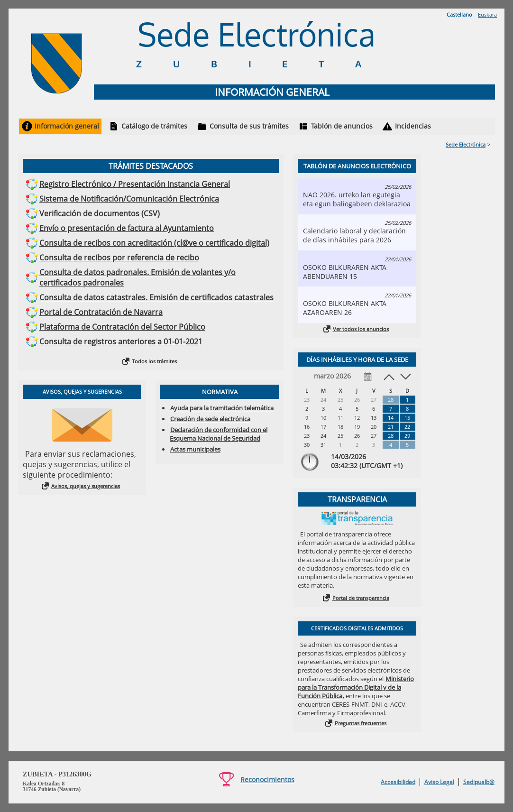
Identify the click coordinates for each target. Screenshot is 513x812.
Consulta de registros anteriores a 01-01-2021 (121, 341)
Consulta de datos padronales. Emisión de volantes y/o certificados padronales (137, 277)
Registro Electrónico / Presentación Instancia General (135, 184)
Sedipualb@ (479, 782)
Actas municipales (195, 449)
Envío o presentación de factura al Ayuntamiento (127, 228)
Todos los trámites (154, 361)
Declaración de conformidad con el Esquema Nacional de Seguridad (219, 434)
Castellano (459, 14)
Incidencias (413, 126)
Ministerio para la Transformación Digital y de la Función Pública (356, 687)
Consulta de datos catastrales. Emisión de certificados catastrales (156, 297)
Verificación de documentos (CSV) (100, 213)
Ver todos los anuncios (361, 329)
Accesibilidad (398, 782)
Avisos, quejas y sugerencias (86, 486)
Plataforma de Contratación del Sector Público (122, 327)
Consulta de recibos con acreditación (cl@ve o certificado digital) (154, 243)
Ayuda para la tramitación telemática (222, 408)
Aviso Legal (439, 782)
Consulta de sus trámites (249, 126)
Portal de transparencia (361, 598)
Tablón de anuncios (342, 126)
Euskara (487, 14)
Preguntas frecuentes (361, 723)
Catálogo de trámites (154, 126)
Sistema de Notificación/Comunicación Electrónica (129, 199)
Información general (67, 126)
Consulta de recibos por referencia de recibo (119, 258)
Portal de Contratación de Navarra (101, 312)
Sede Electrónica (466, 144)
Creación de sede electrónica (210, 419)
